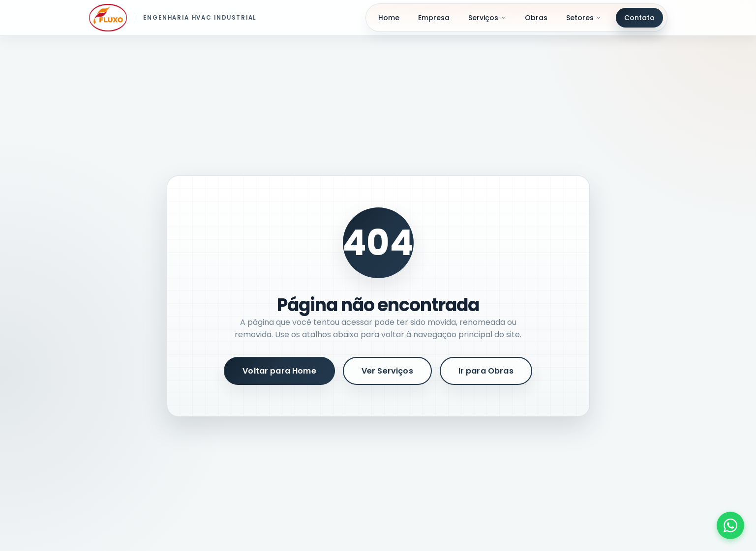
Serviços (487, 18)
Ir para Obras (486, 371)
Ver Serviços (387, 371)
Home (389, 18)
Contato (639, 18)
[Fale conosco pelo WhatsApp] (730, 525)
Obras (536, 18)
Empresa (434, 18)
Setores (584, 18)
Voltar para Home (279, 371)
